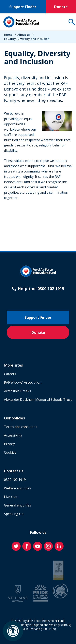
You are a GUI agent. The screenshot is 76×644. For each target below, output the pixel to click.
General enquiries (18, 505)
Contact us (14, 471)
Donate (61, 7)
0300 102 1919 (15, 480)
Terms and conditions (21, 427)
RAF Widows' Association (23, 382)
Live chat (11, 497)
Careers (10, 374)
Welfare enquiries (18, 488)
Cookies (10, 452)
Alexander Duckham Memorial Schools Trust (38, 399)
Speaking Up (14, 514)
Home (8, 35)
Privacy (9, 444)
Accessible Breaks (18, 391)
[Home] (21, 22)
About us (24, 35)
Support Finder (23, 7)
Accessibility (13, 435)
